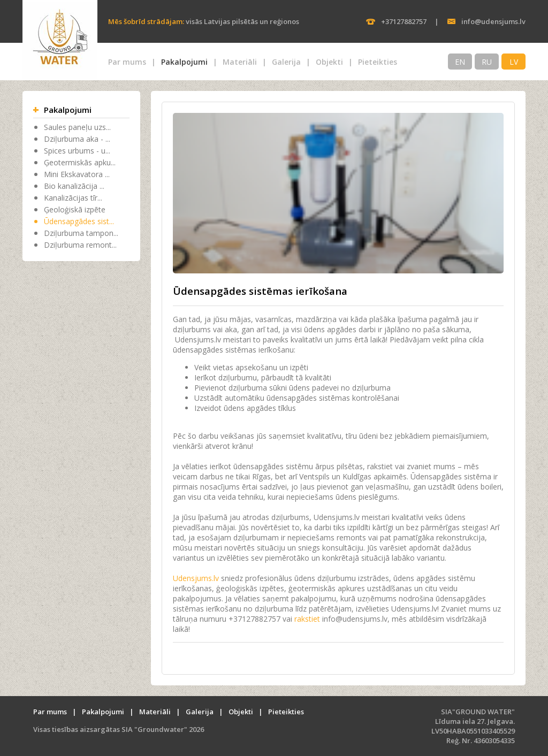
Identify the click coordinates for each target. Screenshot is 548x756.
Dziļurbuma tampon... (81, 233)
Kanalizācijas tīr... (73, 198)
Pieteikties (378, 62)
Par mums (127, 62)
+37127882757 (404, 21)
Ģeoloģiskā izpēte (75, 209)
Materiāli (240, 62)
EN (460, 62)
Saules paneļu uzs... (77, 127)
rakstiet (307, 619)
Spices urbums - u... (77, 151)
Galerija (286, 62)
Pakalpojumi (184, 62)
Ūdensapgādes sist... (79, 221)
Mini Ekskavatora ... (77, 174)
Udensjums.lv (196, 578)
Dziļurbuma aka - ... (77, 139)
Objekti (329, 62)
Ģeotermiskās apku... (80, 162)
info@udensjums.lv (493, 21)
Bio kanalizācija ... (74, 186)
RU (487, 62)
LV (514, 62)
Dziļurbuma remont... (80, 245)
